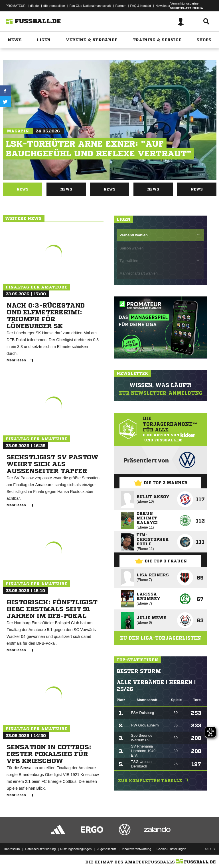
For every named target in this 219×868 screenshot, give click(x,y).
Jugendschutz (107, 849)
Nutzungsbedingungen (76, 849)
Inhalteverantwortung (136, 849)
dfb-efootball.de (54, 6)
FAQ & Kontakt (141, 6)
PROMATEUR (16, 6)
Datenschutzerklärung (40, 849)
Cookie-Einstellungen (171, 849)
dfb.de (34, 6)
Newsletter (163, 6)
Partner (121, 6)
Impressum (12, 849)
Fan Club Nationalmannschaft (90, 6)
